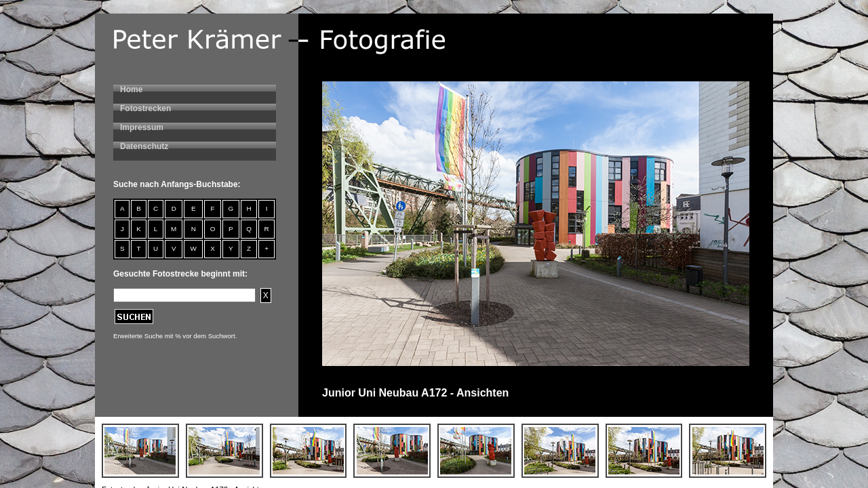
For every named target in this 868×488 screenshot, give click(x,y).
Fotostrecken (145, 108)
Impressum (142, 127)
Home (131, 89)
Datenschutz (144, 146)
